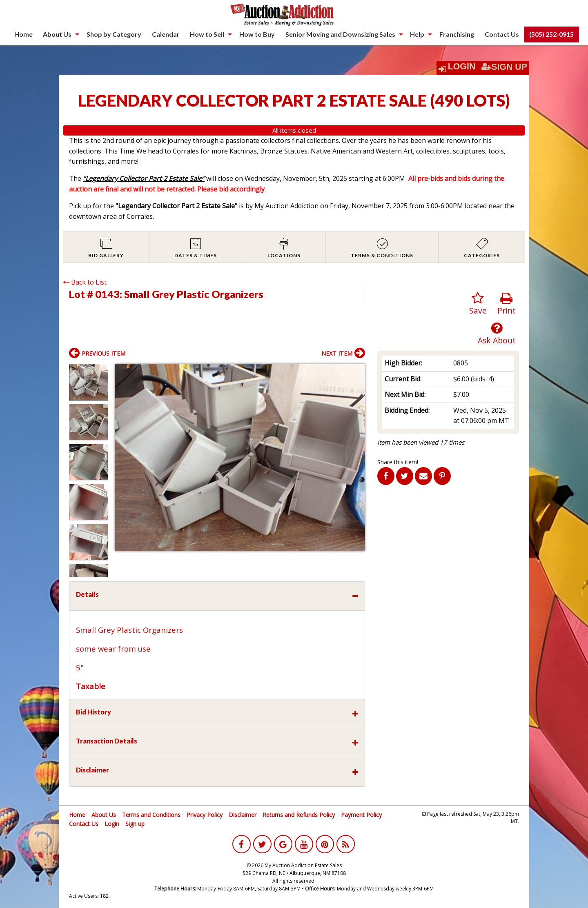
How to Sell (207, 34)
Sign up (135, 824)
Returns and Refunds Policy (299, 815)
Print (507, 304)
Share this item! (398, 462)
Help (417, 34)
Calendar (166, 34)
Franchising (457, 34)
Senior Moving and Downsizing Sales (340, 34)
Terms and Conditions (151, 815)
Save (478, 304)
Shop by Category (114, 34)
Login (462, 67)
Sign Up (504, 67)
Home (23, 34)
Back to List (85, 282)
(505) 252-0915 (551, 34)
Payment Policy (361, 815)
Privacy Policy (205, 815)
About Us (57, 34)
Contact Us (502, 34)
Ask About (497, 334)
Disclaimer (243, 815)
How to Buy (257, 34)
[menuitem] (23, 34)
